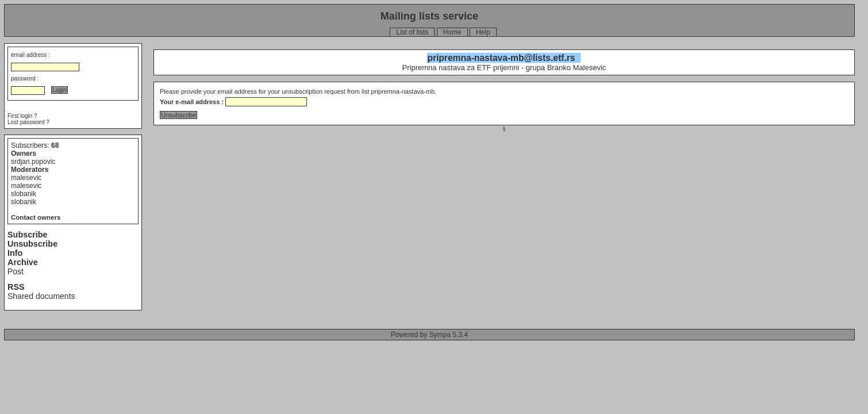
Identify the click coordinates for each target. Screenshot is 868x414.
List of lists (412, 32)
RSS (16, 287)
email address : (30, 55)
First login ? (22, 116)
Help (483, 32)
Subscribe (28, 235)
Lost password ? (28, 122)
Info (15, 253)
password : (25, 78)
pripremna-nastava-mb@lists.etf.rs (501, 58)
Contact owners (36, 217)
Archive (23, 262)
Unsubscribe (32, 244)
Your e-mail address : (192, 102)
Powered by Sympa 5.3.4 (429, 335)
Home (452, 32)
